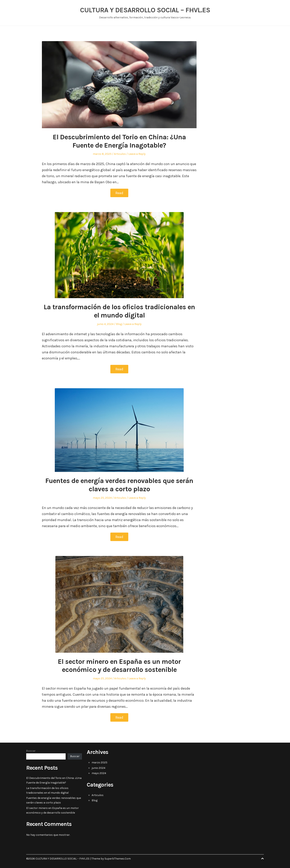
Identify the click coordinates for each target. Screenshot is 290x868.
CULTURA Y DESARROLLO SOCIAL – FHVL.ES (145, 10)
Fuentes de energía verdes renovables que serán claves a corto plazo (119, 485)
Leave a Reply (137, 154)
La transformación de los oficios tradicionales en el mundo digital (119, 311)
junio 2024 (98, 768)
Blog (119, 324)
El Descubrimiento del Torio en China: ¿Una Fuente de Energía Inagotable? (119, 141)
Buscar (31, 751)
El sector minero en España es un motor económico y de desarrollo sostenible (119, 666)
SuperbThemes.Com (118, 859)
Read (119, 193)
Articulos (120, 154)
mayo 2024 (99, 773)
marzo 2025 (99, 762)
